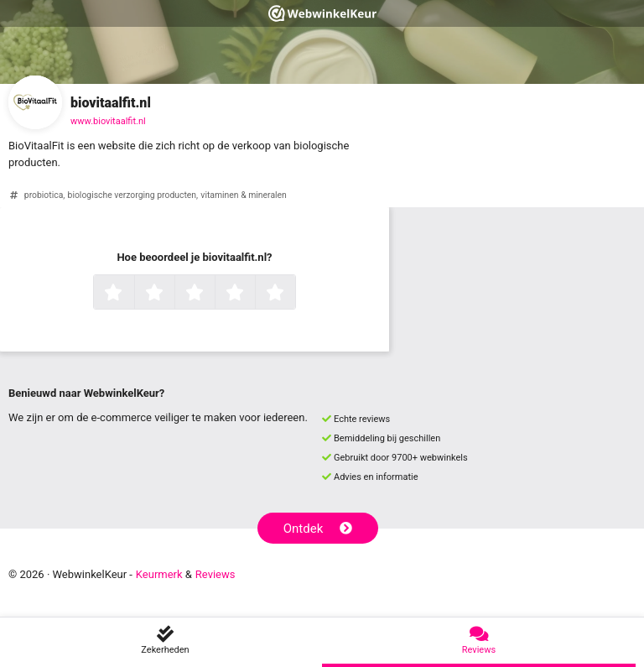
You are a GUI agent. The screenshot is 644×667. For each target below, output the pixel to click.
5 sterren (293, 294)
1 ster (132, 294)
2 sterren (173, 294)
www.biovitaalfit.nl (108, 121)
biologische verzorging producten (132, 195)
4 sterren (253, 294)
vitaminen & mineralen (244, 195)
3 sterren (213, 294)
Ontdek (318, 529)
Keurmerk (159, 574)
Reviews (216, 574)
